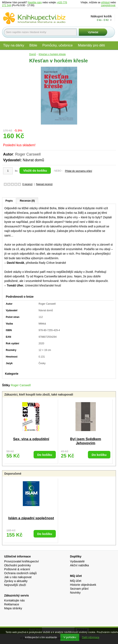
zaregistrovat (108, 5)
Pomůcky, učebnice (57, 45)
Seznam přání (79, 589)
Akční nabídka (79, 565)
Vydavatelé (77, 561)
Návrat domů (33, 160)
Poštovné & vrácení (17, 569)
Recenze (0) (27, 201)
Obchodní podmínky (18, 565)
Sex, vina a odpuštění (31, 439)
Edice (22, 54)
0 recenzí (27, 184)
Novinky (75, 593)
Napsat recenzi (44, 184)
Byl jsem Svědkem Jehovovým (86, 441)
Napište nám (35, 2)
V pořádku (70, 637)
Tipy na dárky (14, 45)
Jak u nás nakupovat (18, 577)
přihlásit (105, 2)
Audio (8, 54)
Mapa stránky (13, 608)
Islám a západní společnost (31, 518)
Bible (33, 45)
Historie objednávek (83, 585)
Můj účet (75, 581)
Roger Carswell (21, 385)
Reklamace (12, 604)
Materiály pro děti (91, 45)
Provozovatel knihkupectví (21, 561)
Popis (9, 201)
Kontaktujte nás (14, 600)
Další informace (91, 637)
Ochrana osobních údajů (20, 573)
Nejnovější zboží (15, 585)
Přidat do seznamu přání (78, 171)
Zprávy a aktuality (16, 581)
